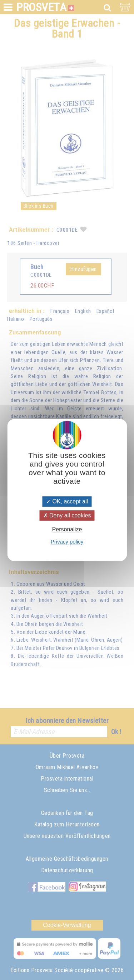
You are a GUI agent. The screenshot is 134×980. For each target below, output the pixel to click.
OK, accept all (67, 501)
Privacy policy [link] (67, 542)
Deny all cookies (67, 515)
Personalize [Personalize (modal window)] (67, 529)
